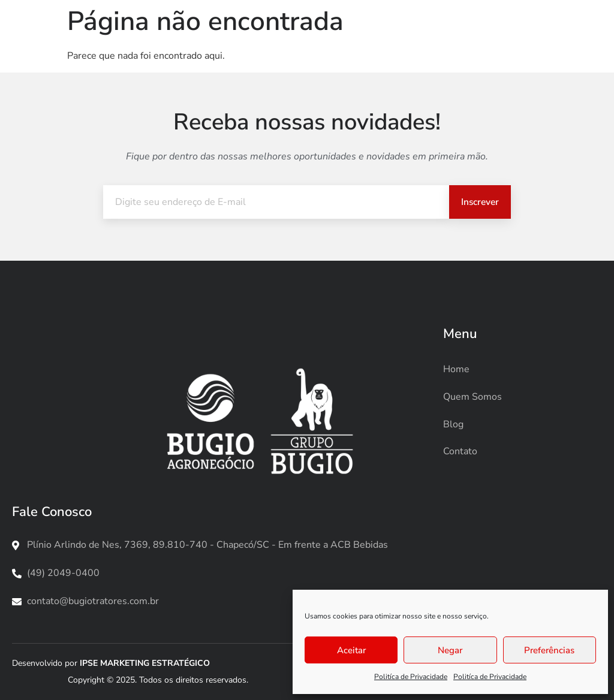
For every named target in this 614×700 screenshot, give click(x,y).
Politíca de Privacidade (411, 677)
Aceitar (351, 650)
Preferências (549, 650)
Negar (450, 650)
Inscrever (479, 202)
